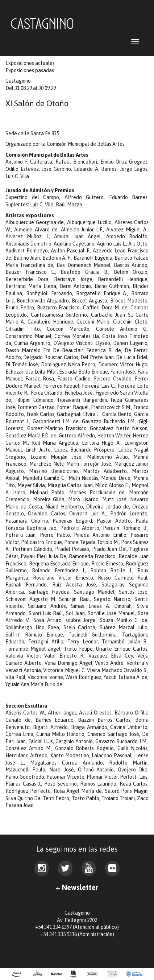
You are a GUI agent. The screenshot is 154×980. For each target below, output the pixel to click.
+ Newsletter (77, 887)
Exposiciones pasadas (30, 70)
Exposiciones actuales (30, 63)
